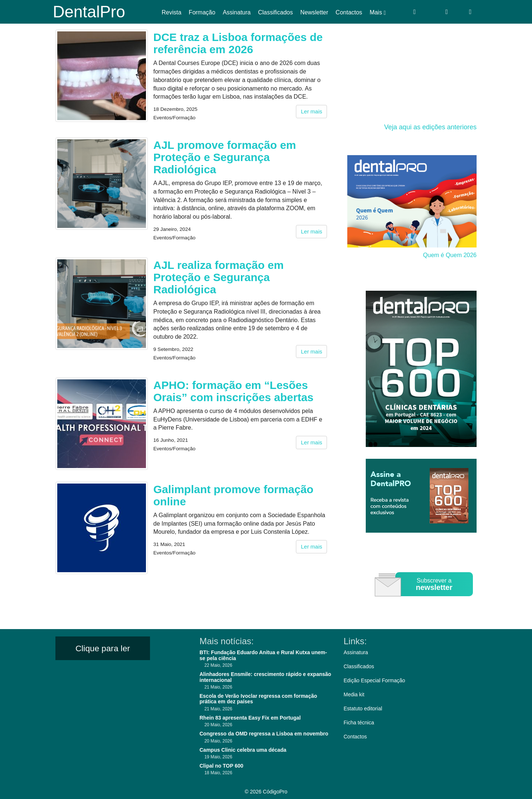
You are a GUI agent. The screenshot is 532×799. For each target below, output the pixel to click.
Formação (202, 12)
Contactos (349, 12)
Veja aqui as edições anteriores (430, 127)
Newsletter (314, 12)
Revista (172, 12)
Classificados (275, 12)
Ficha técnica (359, 723)
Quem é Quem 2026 (450, 255)
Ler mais (311, 111)
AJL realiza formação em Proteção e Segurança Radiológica (219, 277)
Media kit (354, 694)
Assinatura (237, 12)
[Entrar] (415, 12)
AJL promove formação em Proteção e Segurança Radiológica (225, 157)
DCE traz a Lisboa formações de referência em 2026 (238, 43)
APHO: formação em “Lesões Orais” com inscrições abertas (233, 391)
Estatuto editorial (363, 708)
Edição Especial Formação (374, 680)
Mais (378, 13)
